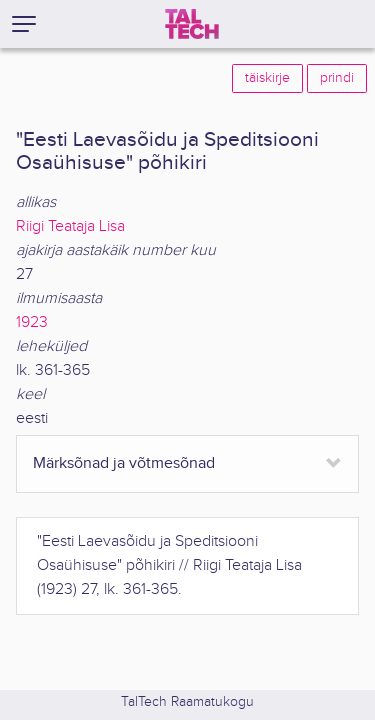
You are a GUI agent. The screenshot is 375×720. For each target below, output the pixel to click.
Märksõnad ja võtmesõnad (124, 463)
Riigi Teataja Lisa (70, 226)
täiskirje (267, 78)
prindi (337, 78)
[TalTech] (192, 24)
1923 (32, 322)
